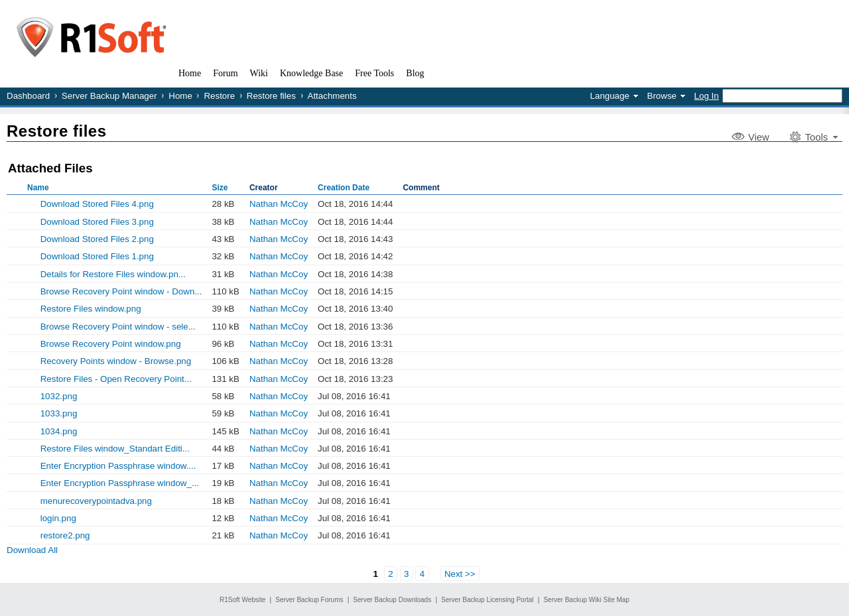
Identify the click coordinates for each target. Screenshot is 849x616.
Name (38, 188)
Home (180, 96)
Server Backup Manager (109, 96)
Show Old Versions (12, 204)
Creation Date (344, 188)
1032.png (59, 396)
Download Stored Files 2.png (97, 239)
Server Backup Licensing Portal (488, 600)
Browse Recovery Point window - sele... (118, 327)
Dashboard (28, 96)
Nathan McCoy (279, 204)
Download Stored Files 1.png (97, 256)
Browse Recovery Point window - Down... (121, 291)
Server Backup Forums (309, 600)
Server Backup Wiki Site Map (586, 600)
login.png (58, 518)
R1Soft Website (242, 600)
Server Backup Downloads (392, 600)
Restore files (271, 96)
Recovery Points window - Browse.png (116, 361)
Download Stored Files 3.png (97, 222)
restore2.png (65, 535)
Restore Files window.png (91, 309)
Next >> (460, 573)
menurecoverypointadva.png (96, 501)
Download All (32, 550)
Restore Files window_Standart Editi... (115, 449)
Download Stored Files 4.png (97, 204)
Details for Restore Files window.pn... (113, 274)
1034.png (59, 431)
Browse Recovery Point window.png (111, 344)
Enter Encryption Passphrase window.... (118, 466)
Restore (219, 96)
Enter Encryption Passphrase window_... (120, 483)
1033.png (59, 413)
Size (220, 188)
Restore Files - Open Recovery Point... (116, 379)
